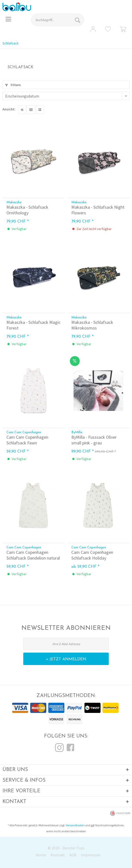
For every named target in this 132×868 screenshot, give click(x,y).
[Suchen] (78, 20)
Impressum (91, 855)
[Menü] (8, 20)
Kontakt (58, 855)
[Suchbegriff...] (58, 20)
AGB (73, 855)
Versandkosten (75, 825)
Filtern (13, 85)
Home (41, 855)
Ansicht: (9, 109)
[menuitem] (8, 20)
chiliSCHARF (120, 813)
